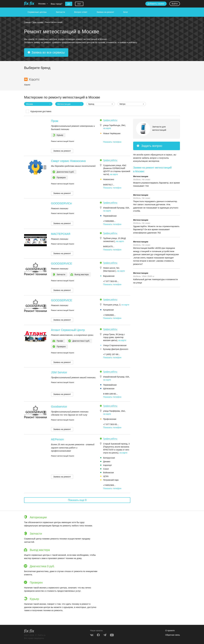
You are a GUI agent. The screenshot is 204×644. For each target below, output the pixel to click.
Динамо (107, 462)
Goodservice (59, 407)
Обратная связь (173, 635)
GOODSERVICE (62, 264)
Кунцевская (108, 310)
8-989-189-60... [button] (110, 394)
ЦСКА (106, 476)
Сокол (106, 469)
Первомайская (110, 216)
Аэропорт (108, 465)
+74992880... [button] (109, 221)
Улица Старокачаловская (115, 345)
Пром (55, 121)
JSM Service (59, 372)
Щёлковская (109, 389)
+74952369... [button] (109, 485)
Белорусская (109, 458)
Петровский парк (111, 480)
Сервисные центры (37, 12)
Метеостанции (141, 176)
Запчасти (60, 12)
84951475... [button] (109, 246)
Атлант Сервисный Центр (68, 330)
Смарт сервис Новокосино (68, 161)
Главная (27, 22)
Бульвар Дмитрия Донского (116, 349)
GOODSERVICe (61, 203)
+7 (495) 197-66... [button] (112, 354)
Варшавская (109, 276)
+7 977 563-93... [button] (111, 281)
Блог (126, 12)
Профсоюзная (110, 419)
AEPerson (57, 439)
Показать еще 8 (77, 500)
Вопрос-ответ (81, 12)
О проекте (170, 631)
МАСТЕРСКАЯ (61, 234)
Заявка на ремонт (105, 12)
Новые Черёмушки (112, 133)
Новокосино (109, 179)
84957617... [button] (109, 185)
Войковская (108, 473)
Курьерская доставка (41, 111)
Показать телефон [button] (112, 142)
